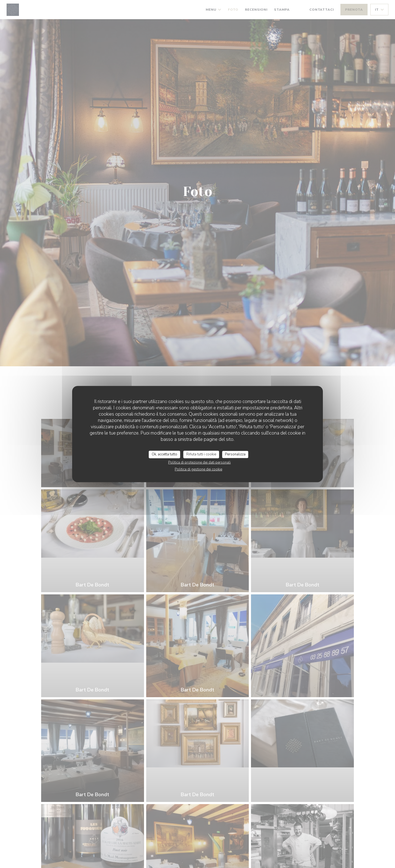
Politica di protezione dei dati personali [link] (199, 462)
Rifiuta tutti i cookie (201, 454)
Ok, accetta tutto (164, 454)
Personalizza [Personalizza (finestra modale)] (235, 454)
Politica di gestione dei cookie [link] (198, 469)
